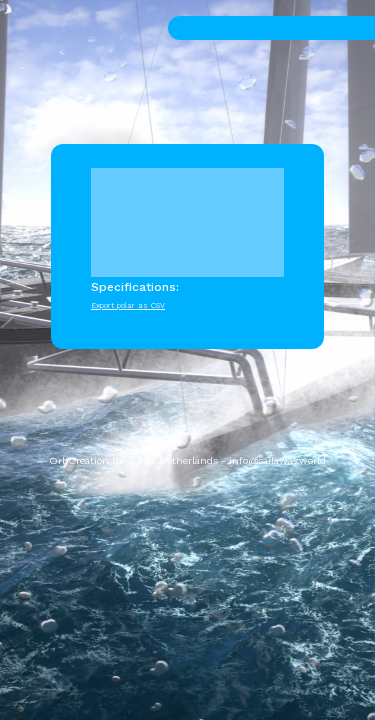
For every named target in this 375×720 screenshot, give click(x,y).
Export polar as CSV (128, 305)
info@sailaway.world (277, 460)
